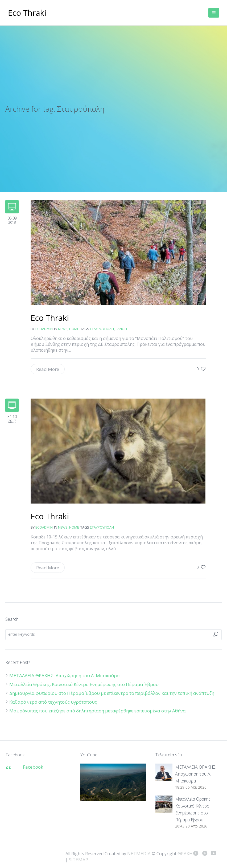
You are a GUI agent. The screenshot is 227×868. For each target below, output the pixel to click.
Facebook (33, 767)
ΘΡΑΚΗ (27, 13)
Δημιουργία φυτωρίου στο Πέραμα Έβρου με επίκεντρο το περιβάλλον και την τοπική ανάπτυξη (112, 693)
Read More (48, 369)
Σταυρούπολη (102, 329)
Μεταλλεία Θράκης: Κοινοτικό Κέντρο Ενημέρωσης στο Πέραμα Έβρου (84, 684)
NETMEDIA (139, 853)
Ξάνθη (121, 329)
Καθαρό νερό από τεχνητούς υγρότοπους (53, 702)
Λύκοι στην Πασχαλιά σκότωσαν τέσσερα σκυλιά (50, 517)
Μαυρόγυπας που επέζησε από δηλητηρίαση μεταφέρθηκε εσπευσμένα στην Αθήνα (98, 711)
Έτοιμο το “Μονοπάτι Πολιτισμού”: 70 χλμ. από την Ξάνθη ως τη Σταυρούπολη (50, 318)
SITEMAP (79, 860)
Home (74, 329)
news (63, 329)
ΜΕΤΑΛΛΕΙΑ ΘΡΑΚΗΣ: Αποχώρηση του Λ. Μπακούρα (65, 676)
